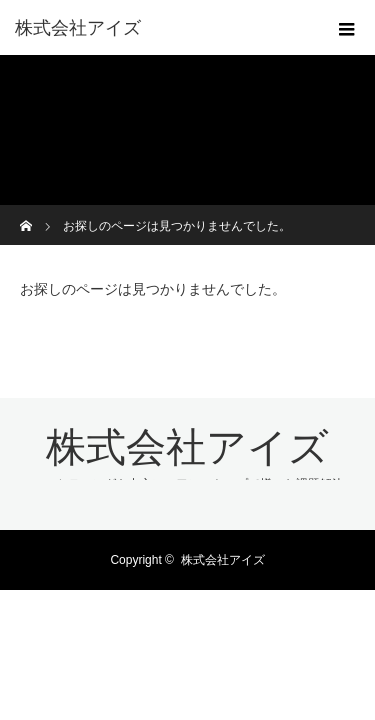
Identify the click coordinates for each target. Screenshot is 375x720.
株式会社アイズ (78, 28)
